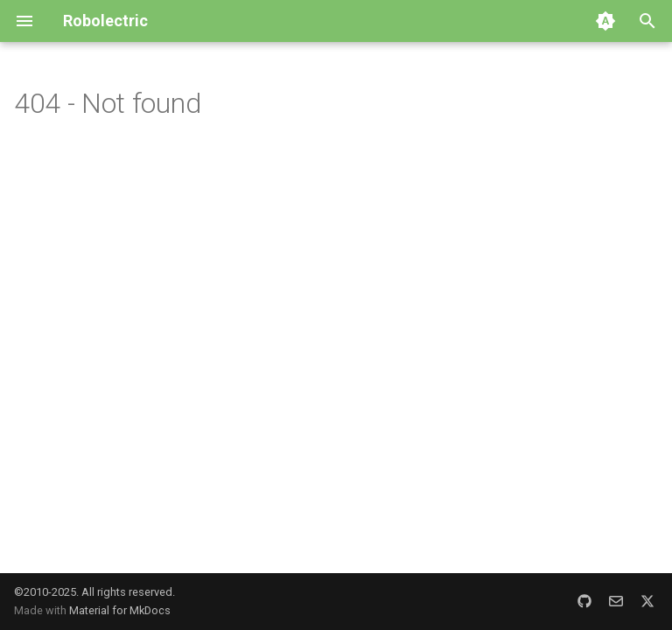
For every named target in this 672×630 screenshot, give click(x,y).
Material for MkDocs (120, 610)
